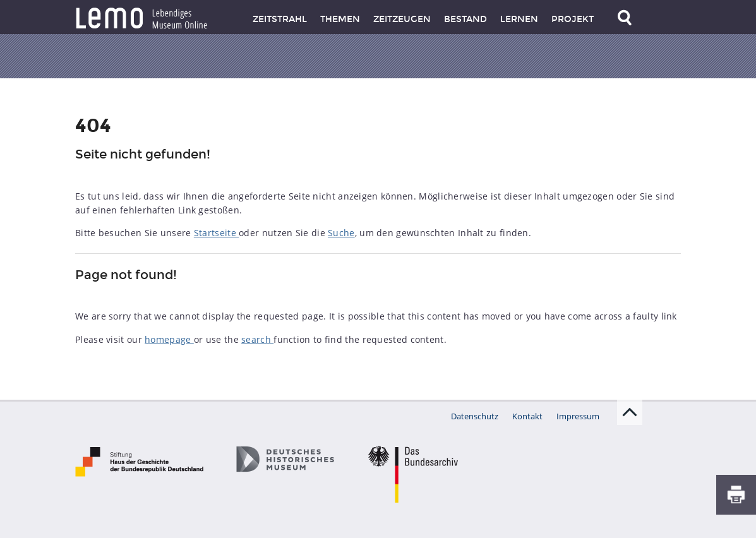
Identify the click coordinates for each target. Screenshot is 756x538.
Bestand (465, 19)
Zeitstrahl (280, 19)
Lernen (519, 19)
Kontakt (527, 416)
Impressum (578, 416)
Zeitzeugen (402, 19)
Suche (341, 233)
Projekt (573, 19)
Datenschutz (475, 416)
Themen (340, 19)
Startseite (216, 233)
